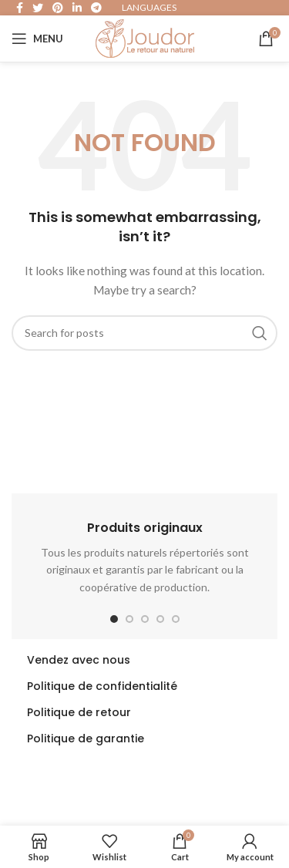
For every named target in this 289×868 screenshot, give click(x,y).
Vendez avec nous (79, 660)
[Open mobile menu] (37, 39)
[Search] (144, 333)
